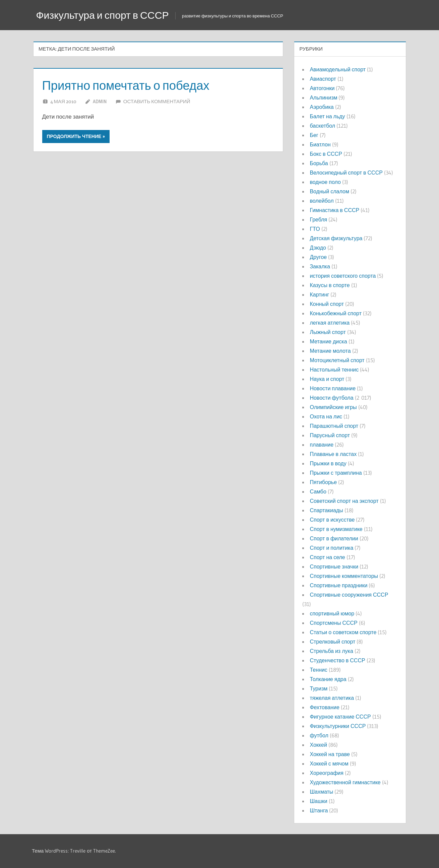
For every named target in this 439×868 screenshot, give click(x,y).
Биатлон (320, 144)
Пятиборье (323, 482)
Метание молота (330, 351)
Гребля (318, 219)
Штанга (319, 810)
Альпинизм (323, 97)
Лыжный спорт (328, 332)
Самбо (318, 491)
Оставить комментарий (157, 101)
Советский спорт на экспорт (344, 501)
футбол (319, 735)
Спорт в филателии (334, 538)
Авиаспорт (323, 79)
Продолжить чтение (74, 136)
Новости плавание (333, 388)
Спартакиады (326, 510)
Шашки (318, 801)
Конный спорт (327, 304)
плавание (322, 445)
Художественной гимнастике (345, 782)
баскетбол (322, 126)
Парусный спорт (330, 435)
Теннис (318, 670)
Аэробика (322, 107)
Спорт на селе (327, 557)
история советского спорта (343, 276)
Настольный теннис (334, 370)
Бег (314, 135)
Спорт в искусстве (332, 520)
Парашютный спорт (334, 426)
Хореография (326, 773)
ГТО (315, 229)
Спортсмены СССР (333, 623)
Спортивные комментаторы (344, 576)
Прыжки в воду (328, 463)
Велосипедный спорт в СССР (346, 173)
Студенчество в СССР (337, 660)
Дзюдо (318, 248)
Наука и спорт (327, 379)
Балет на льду (327, 116)
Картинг (319, 294)
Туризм (319, 688)
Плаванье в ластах (333, 454)
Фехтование (324, 707)
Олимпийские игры (333, 407)
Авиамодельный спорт (338, 69)
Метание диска (328, 341)
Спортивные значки (334, 566)
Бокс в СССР (326, 154)
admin (100, 101)
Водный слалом (329, 191)
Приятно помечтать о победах (134, 85)
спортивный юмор (332, 613)
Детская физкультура (336, 238)
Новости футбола (331, 398)
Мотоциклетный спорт (337, 360)
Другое (318, 257)
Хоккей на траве (330, 754)
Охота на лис (326, 416)
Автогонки (322, 88)
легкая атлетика (330, 323)
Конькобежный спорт (336, 313)
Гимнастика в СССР (334, 210)
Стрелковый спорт (332, 642)
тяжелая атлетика (332, 698)
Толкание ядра (328, 679)
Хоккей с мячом (329, 763)
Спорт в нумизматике (336, 529)
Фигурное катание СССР (340, 717)
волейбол (322, 201)
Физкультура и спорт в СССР (107, 15)
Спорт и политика (331, 548)
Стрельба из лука (331, 651)
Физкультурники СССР (338, 726)
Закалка (320, 266)
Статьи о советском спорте (343, 632)
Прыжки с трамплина (336, 473)
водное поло (325, 182)
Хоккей (318, 745)
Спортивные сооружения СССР (349, 595)
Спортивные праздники (338, 585)
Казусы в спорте (330, 285)
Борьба (319, 163)
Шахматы (321, 792)
